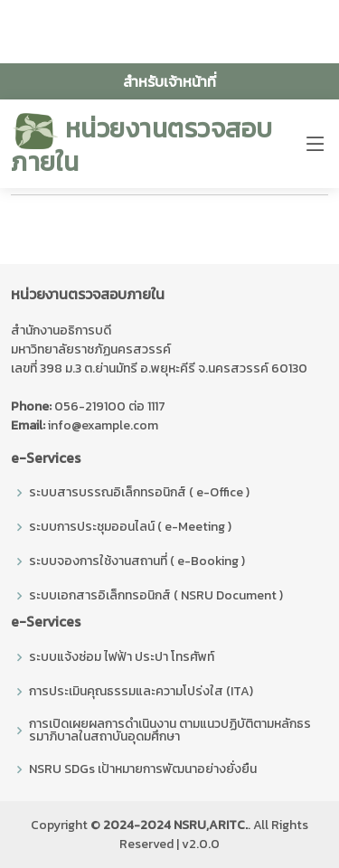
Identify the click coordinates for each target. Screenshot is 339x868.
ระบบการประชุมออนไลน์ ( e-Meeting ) (130, 527)
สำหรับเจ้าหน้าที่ (169, 81)
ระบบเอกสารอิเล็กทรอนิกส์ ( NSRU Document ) (156, 596)
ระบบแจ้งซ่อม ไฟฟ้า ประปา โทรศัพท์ (122, 657)
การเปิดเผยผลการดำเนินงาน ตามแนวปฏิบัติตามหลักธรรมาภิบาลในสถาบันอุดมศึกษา (170, 731)
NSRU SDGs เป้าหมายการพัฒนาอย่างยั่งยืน (143, 769)
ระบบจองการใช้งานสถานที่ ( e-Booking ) (137, 561)
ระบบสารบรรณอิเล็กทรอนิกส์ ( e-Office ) (139, 493)
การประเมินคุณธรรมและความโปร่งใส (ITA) (141, 692)
